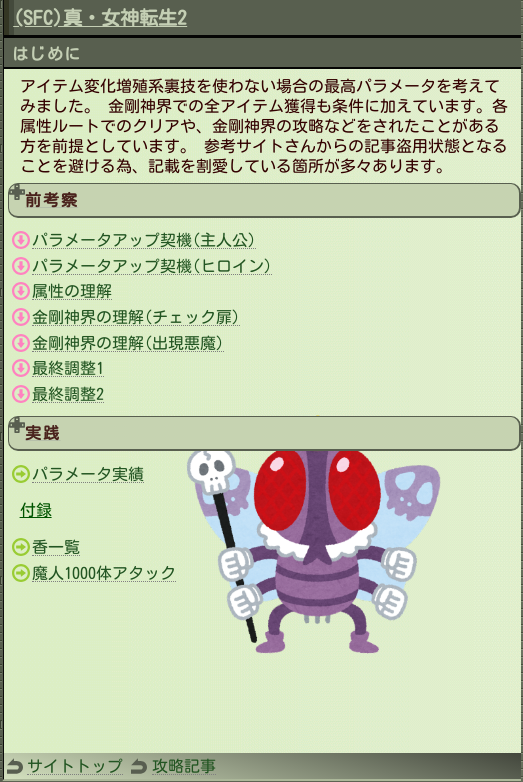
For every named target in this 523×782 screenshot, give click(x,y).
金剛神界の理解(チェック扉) (136, 317)
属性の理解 (72, 291)
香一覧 (56, 547)
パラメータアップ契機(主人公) (144, 240)
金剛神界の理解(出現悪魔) (128, 343)
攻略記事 (184, 766)
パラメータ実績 (88, 474)
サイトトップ (75, 766)
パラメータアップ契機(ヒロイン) (152, 266)
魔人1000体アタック (104, 573)
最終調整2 (68, 394)
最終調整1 (68, 368)
